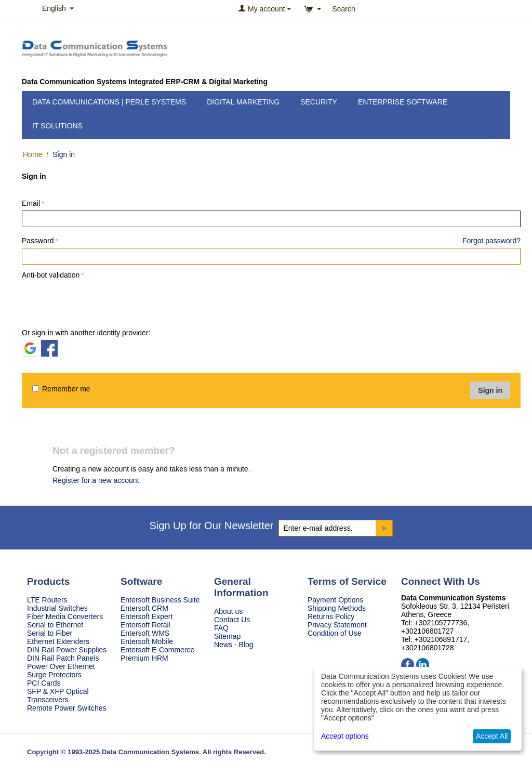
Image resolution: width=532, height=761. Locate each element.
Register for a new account (96, 480)
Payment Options (335, 600)
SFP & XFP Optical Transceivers (58, 696)
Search (343, 9)
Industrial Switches (57, 608)
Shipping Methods (337, 608)
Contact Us (232, 620)
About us (228, 611)
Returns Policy (331, 616)
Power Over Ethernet (61, 666)
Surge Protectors (54, 675)
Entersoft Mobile (147, 641)
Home (32, 154)
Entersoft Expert (147, 616)
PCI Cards (44, 683)
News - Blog (234, 645)
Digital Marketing (243, 102)
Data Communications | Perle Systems (109, 102)
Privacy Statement (337, 625)
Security (319, 102)
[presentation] (101, 302)
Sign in (490, 390)
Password (38, 241)
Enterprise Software (403, 102)
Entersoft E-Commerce (157, 650)
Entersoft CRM (144, 608)
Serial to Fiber (50, 633)
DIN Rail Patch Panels (63, 658)
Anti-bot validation (51, 275)
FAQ (221, 628)
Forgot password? (491, 241)
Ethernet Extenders (58, 641)
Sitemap (227, 636)
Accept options (345, 736)
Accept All (492, 736)
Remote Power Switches (67, 708)
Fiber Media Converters (65, 616)
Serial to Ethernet (55, 625)
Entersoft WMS (145, 633)
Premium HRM (144, 658)
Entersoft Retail (145, 625)
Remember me (61, 389)
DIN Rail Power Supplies (67, 650)
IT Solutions (57, 126)
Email (31, 203)
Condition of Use (335, 633)
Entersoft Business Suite (160, 600)
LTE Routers (47, 600)
